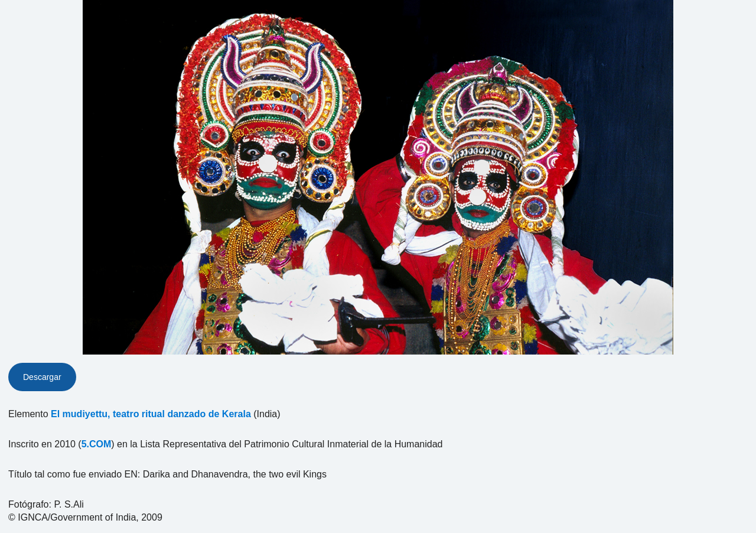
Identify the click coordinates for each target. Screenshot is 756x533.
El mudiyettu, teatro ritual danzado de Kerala (151, 414)
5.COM (97, 444)
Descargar (42, 377)
